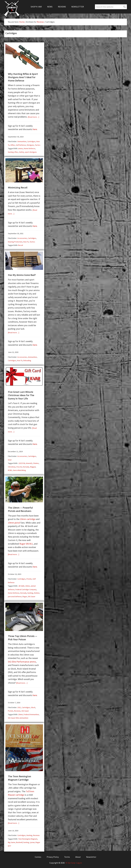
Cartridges (31, 141)
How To (26, 242)
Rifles (13, 145)
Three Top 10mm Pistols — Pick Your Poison (23, 637)
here (35, 129)
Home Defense (14, 592)
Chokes (36, 463)
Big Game (12, 841)
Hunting (29, 834)
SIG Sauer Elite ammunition (18, 717)
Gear (10, 459)
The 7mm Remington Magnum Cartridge (20, 777)
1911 (19, 707)
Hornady (26, 466)
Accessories (22, 238)
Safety (21, 152)
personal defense (15, 596)
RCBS (10, 470)
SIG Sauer (32, 596)
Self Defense (21, 145)
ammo (21, 148)
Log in (79, 862)
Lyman (32, 841)
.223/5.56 (22, 463)
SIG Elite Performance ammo (22, 661)
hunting (30, 592)
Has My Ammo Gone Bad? (22, 275)
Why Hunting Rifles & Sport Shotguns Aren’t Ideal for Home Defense (23, 77)
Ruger (25, 596)
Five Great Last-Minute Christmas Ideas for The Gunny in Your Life (21, 395)
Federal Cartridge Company (26, 589)
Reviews (17, 710)
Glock (33, 707)
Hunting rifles (13, 152)
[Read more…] (33, 117)
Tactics (38, 145)
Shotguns (30, 145)
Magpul (33, 466)
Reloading (27, 360)
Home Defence (29, 148)
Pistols (29, 578)
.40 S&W (21, 585)
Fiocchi (19, 466)
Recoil (21, 245)
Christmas (12, 466)
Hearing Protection (15, 242)
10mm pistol (14, 522)
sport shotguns (31, 152)
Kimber (37, 592)
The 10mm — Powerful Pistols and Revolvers (20, 509)
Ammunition (22, 141)
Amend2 (29, 463)
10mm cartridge (28, 518)
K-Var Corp (70, 862)
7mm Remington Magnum (28, 838)
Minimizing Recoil (18, 187)
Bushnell (19, 841)
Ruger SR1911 (26, 543)
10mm (28, 585)
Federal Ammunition (31, 714)
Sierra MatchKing (19, 470)
